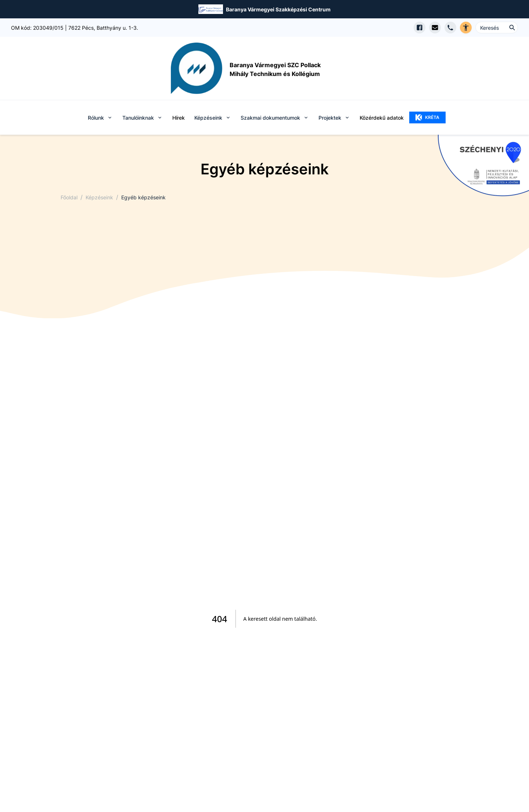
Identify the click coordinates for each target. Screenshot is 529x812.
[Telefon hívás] (450, 28)
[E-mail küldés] (435, 28)
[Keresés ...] (497, 28)
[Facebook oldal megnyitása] (420, 28)
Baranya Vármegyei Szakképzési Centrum (278, 9)
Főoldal (69, 197)
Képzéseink (99, 197)
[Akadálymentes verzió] (466, 28)
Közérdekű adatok (382, 118)
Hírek (179, 118)
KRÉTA (427, 117)
